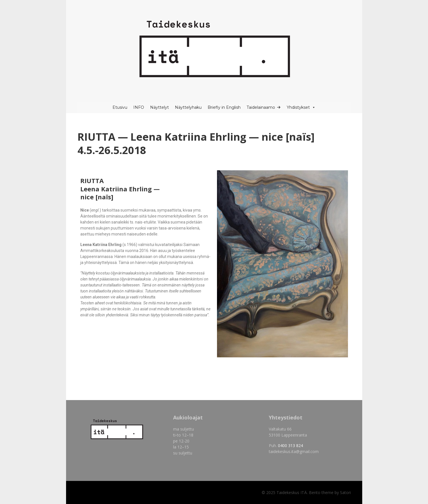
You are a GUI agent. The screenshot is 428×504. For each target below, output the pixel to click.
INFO (139, 107)
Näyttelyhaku (188, 107)
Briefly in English (224, 107)
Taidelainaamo (261, 107)
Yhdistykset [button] (301, 107)
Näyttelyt (159, 107)
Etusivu (120, 107)
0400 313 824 (290, 445)
